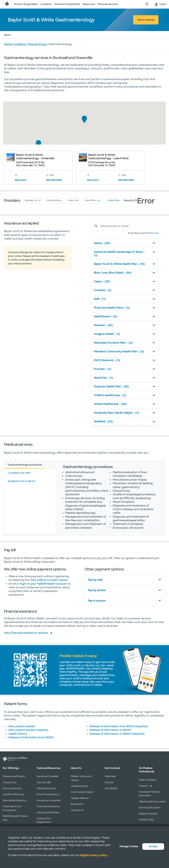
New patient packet (22, 726)
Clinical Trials (146, 820)
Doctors (20, 35)
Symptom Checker (48, 776)
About (8, 35)
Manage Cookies (129, 846)
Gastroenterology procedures (25, 465)
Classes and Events (14, 776)
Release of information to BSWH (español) (117, 734)
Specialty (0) (32, 200)
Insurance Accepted (49, 800)
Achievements (79, 786)
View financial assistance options (26, 633)
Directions (20, 180)
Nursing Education (150, 808)
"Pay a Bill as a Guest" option (49, 580)
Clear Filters (113, 200)
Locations (46, 4)
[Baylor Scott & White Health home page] (7, 4)
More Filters (91, 200)
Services (49, 35)
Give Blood (111, 788)
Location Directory (13, 794)
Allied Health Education (152, 802)
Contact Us (77, 810)
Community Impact (82, 792)
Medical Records (46, 788)
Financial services (108, 4)
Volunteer (110, 776)
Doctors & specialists (26, 4)
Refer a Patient (148, 780)
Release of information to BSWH (110, 730)
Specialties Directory (15, 800)
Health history (18, 734)
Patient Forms (78, 35)
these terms (154, 233)
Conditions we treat (19, 473)
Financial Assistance (48, 806)
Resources (89, 4)
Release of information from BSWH (31, 737)
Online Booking (54, 200)
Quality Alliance (80, 798)
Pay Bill (62, 35)
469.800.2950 (54, 180)
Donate (109, 782)
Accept (153, 846)
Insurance (34, 35)
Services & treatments (67, 4)
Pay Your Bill (43, 782)
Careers (144, 786)
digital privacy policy (94, 855)
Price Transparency (48, 794)
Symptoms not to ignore (21, 481)
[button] (84, 119)
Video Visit (73, 200)
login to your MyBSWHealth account (44, 584)
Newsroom (77, 804)
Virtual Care (9, 782)
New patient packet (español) (28, 730)
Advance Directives (48, 812)
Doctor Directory (12, 788)
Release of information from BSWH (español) (119, 726)
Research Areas (148, 814)
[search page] (147, 4)
